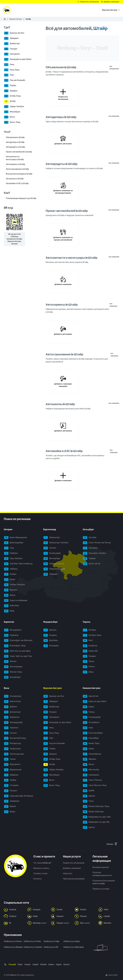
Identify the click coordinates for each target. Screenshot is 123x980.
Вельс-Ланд (12, 122)
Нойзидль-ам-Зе (54, 564)
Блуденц (50, 635)
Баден (88, 707)
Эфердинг (11, 38)
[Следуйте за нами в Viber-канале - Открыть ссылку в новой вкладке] (85, 923)
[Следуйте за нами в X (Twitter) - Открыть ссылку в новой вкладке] (14, 916)
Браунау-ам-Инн (14, 33)
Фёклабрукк (12, 112)
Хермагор (11, 635)
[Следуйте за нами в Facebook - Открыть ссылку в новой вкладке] (14, 910)
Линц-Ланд (12, 70)
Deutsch (66, 964)
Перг (9, 75)
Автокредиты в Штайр (15, 147)
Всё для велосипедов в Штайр (19, 174)
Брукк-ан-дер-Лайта (95, 702)
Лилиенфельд (92, 754)
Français (28, 964)
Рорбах (10, 86)
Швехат (89, 796)
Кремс (88, 749)
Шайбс (89, 791)
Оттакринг (11, 785)
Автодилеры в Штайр (15, 142)
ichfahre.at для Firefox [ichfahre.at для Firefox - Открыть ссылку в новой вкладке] (32, 941)
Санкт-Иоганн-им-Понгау (97, 543)
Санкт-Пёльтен (92, 780)
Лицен (10, 580)
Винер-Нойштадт (93, 812)
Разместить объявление (74, 863)
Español (35, 964)
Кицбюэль (90, 646)
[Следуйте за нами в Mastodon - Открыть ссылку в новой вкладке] (109, 923)
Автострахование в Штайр (17, 169)
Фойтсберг (12, 606)
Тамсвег (89, 559)
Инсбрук (89, 630)
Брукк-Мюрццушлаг (16, 538)
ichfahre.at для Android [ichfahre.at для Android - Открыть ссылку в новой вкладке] (32, 947)
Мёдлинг (90, 759)
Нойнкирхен (91, 775)
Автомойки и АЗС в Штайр (17, 183)
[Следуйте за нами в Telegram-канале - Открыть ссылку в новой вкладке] (62, 923)
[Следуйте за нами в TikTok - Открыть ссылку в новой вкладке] (109, 910)
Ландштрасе (12, 749)
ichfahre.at (13, 975)
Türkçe (20, 964)
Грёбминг (11, 553)
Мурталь (11, 590)
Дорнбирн (51, 641)
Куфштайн (90, 651)
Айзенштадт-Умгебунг (56, 543)
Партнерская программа (74, 879)
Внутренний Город (15, 738)
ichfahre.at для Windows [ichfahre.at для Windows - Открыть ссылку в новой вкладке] (12, 947)
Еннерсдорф (52, 553)
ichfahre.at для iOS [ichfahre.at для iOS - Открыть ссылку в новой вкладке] (51, 947)
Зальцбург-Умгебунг (95, 553)
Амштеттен (91, 696)
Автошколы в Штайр (15, 179)
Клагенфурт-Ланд (15, 646)
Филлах (10, 661)
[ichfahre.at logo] (7, 10)
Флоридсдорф (13, 723)
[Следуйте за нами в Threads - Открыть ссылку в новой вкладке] (62, 910)
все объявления (114, 68)
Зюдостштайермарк (16, 601)
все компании (114, 116)
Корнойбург (91, 738)
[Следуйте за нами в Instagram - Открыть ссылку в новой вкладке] (38, 910)
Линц (9, 65)
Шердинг (11, 91)
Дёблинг (11, 707)
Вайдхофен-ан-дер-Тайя (97, 817)
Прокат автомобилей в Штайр (19, 152)
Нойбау (10, 780)
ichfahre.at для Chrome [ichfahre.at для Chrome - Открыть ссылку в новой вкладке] (12, 941)
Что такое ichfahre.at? (42, 863)
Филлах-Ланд (13, 672)
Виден (10, 812)
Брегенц (50, 630)
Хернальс (11, 728)
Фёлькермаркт (13, 667)
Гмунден (11, 49)
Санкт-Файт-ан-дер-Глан (18, 656)
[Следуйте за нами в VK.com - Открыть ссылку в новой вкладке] (14, 923)
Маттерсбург (52, 559)
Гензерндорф (92, 717)
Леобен (10, 574)
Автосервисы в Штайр (16, 164)
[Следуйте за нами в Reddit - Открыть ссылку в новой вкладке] (38, 916)
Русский (12, 964)
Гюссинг (50, 548)
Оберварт (51, 574)
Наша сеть (68, 873)
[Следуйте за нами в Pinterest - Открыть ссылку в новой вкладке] (85, 916)
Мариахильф (13, 770)
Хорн (88, 728)
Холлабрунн (91, 723)
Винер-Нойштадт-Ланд (96, 806)
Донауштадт (12, 712)
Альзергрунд (13, 696)
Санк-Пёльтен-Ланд (95, 785)
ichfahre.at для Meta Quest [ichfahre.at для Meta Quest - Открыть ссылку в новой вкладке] (72, 947)
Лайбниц (11, 569)
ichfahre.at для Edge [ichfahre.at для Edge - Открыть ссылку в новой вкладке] (51, 941)
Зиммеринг (12, 801)
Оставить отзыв (40, 873)
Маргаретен (12, 765)
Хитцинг (11, 733)
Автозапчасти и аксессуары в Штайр (15, 158)
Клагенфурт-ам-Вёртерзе (18, 641)
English (59, 964)
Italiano (51, 964)
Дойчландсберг (14, 543)
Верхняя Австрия (16, 19)
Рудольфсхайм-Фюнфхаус (19, 796)
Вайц (9, 611)
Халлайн (90, 538)
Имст (88, 641)
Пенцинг (11, 791)
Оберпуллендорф (54, 569)
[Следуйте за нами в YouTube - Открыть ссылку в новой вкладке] (85, 910)
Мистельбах (91, 770)
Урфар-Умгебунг (14, 107)
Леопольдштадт (14, 754)
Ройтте (89, 667)
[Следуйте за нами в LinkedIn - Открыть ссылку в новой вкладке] (109, 916)
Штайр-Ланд (12, 96)
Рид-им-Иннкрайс (15, 80)
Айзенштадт (52, 538)
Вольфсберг (12, 677)
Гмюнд (89, 712)
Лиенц (88, 661)
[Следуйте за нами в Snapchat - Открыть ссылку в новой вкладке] (62, 916)
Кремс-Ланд (91, 744)
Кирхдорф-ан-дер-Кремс (18, 59)
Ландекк (89, 656)
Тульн (88, 801)
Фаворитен (12, 717)
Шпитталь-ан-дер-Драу (17, 651)
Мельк (89, 765)
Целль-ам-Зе (92, 564)
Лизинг (10, 759)
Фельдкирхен (13, 630)
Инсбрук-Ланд (92, 635)
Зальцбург (90, 548)
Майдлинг (11, 775)
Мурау (10, 595)
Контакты (38, 879)
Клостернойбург (93, 733)
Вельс (10, 117)
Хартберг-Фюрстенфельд (18, 564)
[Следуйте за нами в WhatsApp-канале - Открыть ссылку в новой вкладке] (38, 923)
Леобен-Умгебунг (15, 585)
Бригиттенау (12, 702)
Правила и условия (101, 889)
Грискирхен (12, 54)
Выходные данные (101, 867)
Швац (88, 672)
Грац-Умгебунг (13, 559)
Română (43, 964)
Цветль (89, 827)
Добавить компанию (72, 868)
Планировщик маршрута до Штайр (21, 198)
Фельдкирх (51, 646)
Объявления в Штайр (15, 137)
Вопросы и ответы (41, 868)
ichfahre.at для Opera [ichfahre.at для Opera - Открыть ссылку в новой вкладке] (72, 941)
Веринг (10, 806)
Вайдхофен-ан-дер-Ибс (96, 822)
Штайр (10, 101)
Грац (9, 548)
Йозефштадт (13, 744)
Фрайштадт (12, 44)
